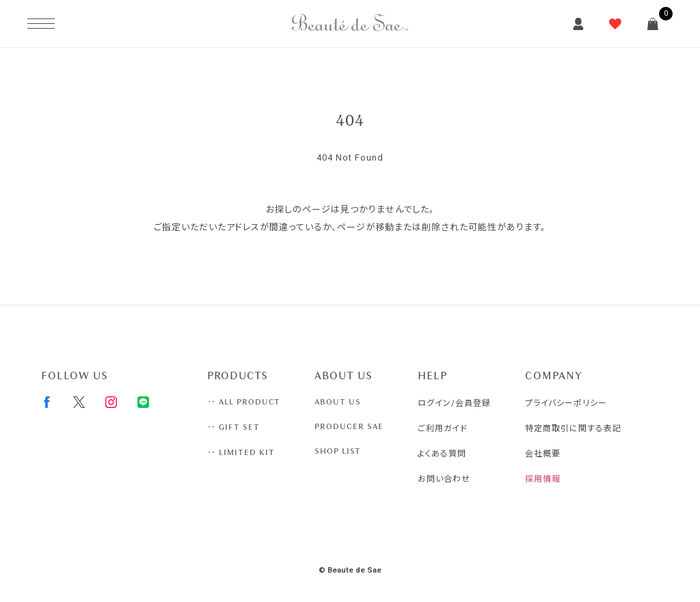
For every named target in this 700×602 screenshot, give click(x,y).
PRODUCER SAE (349, 426)
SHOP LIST (338, 451)
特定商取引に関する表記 (573, 428)
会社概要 (543, 454)
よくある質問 (442, 454)
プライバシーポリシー (566, 403)
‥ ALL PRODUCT (244, 402)
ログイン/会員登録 (454, 403)
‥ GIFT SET (233, 427)
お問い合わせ (444, 479)
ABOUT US (338, 402)
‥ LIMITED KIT (241, 452)
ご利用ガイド (443, 428)
